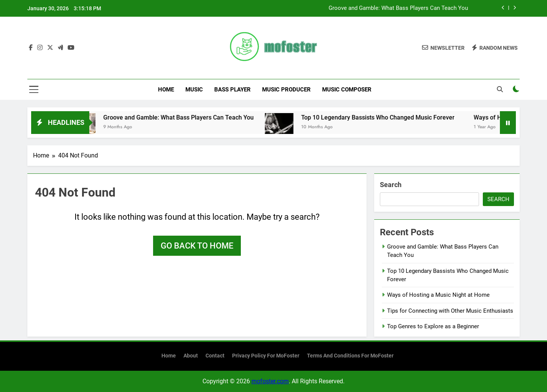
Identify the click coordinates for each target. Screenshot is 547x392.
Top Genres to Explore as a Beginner (433, 326)
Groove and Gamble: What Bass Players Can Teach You (398, 8)
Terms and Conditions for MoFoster (350, 356)
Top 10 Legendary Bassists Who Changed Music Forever (386, 117)
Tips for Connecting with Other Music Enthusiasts (450, 311)
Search (391, 185)
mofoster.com (270, 381)
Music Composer (347, 90)
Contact (215, 356)
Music (194, 90)
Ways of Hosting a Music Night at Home (438, 295)
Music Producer (286, 90)
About (191, 356)
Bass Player (232, 90)
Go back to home (197, 246)
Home (166, 90)
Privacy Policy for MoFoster (266, 356)
